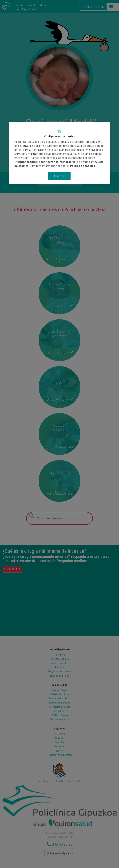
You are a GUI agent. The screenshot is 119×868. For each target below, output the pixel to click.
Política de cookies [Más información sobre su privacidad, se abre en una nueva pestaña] (83, 166)
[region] (59, 153)
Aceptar (59, 176)
